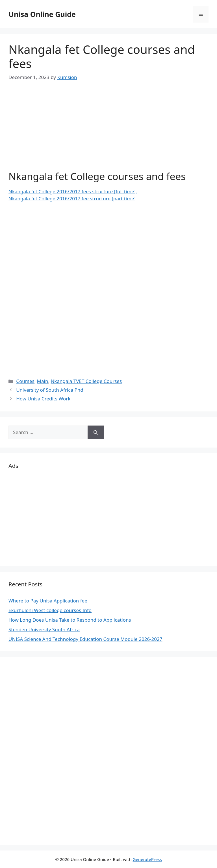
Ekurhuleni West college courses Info (50, 610)
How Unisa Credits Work (43, 399)
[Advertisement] (108, 131)
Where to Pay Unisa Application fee (48, 601)
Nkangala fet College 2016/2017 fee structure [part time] (72, 199)
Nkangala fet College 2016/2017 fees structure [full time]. (73, 191)
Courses (25, 381)
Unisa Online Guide (42, 14)
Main (43, 381)
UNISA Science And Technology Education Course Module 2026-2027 (85, 639)
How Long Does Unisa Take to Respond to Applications (70, 620)
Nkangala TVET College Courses (86, 381)
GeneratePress (147, 859)
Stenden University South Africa (44, 629)
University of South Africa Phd (50, 390)
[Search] (96, 432)
